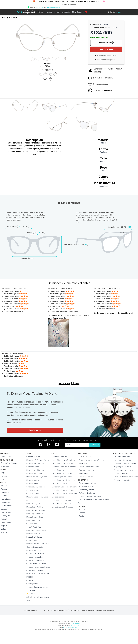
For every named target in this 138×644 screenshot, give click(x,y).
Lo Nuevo (57, 12)
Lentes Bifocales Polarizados (62, 507)
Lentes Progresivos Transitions (63, 474)
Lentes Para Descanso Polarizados (65, 494)
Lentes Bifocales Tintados (61, 504)
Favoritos (82, 12)
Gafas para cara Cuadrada (36, 560)
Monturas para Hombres (35, 464)
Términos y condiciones (87, 483)
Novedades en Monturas (35, 470)
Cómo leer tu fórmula (122, 480)
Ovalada (4, 509)
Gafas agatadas (32, 584)
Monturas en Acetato (34, 474)
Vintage (4, 529)
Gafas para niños (33, 467)
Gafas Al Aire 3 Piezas (34, 527)
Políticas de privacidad (87, 486)
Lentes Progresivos (59, 470)
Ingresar (82, 509)
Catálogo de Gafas (33, 457)
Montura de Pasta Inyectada (37, 477)
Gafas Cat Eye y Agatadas (36, 487)
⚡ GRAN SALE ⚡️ (33, 594)
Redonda (4, 519)
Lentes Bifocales (58, 497)
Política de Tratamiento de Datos (126, 477)
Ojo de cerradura (7, 506)
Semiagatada (6, 522)
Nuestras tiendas (85, 457)
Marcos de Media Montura (36, 530)
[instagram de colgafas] (49, 444)
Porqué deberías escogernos (89, 467)
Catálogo (40, 12)
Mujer (3, 473)
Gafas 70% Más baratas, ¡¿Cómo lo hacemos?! (91, 462)
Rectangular (5, 516)
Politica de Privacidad (87, 477)
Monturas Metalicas (34, 480)
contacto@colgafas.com (71, 628)
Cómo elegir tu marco (122, 474)
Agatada (4, 489)
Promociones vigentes (87, 470)
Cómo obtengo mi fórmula (124, 470)
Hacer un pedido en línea (123, 460)
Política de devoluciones (88, 493)
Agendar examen (35, 430)
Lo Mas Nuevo (6, 457)
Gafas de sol (31, 580)
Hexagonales (6, 502)
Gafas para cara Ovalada (35, 554)
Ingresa (119, 12)
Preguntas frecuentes (122, 457)
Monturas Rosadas (33, 534)
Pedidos (82, 513)
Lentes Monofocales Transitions (64, 460)
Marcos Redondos (33, 520)
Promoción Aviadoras (9, 463)
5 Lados (4, 486)
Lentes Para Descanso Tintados (63, 490)
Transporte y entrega (86, 490)
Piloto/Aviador (6, 512)
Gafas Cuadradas (33, 494)
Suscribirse (95, 445)
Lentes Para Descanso (60, 484)
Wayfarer (4, 532)
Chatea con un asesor (103, 90)
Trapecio (4, 526)
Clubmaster (5, 492)
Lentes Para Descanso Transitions (64, 487)
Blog (74, 12)
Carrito (81, 516)
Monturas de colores (34, 550)
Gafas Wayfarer (32, 524)
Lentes (49, 12)
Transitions (5, 466)
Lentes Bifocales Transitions (62, 500)
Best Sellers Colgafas (34, 537)
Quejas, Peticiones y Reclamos (90, 496)
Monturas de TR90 (33, 484)
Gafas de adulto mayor (35, 570)
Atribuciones (83, 474)
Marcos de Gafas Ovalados (36, 510)
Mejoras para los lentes (123, 467)
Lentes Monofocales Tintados (63, 464)
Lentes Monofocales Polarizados (64, 467)
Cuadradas (5, 496)
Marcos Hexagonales (34, 504)
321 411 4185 (40, 7)
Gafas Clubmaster (33, 490)
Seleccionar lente (106, 49)
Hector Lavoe (6, 499)
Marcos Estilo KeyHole (35, 507)
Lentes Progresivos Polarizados (63, 480)
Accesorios (66, 12)
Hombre (4, 476)
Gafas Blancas (32, 540)
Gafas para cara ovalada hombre (38, 567)
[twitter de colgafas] (57, 444)
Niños (3, 479)
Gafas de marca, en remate (36, 564)
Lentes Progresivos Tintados (62, 477)
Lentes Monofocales (59, 457)
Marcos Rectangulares (35, 517)
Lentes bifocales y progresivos (125, 464)
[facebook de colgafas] (41, 444)
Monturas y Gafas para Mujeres (38, 460)
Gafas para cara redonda (35, 557)
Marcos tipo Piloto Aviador (36, 514)
